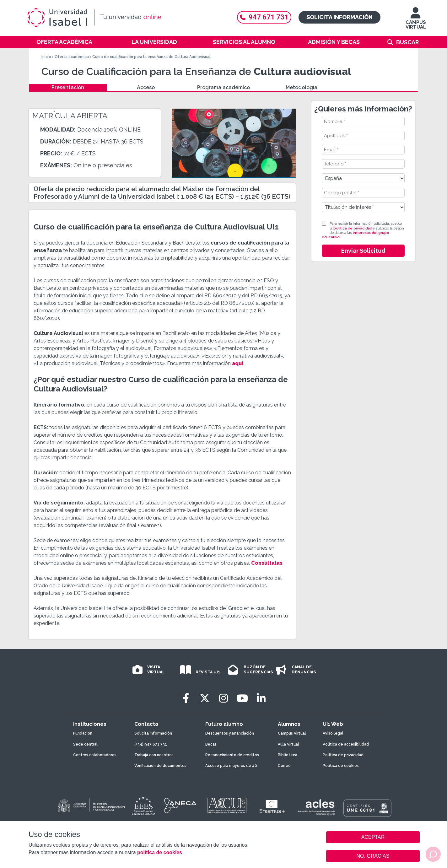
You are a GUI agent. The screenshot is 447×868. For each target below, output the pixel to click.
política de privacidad (353, 228)
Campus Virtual (292, 733)
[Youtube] (242, 698)
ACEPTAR (373, 837)
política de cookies (160, 852)
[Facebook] (186, 698)
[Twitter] (205, 698)
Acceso (146, 87)
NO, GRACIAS (373, 856)
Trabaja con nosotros (154, 755)
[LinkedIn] (261, 698)
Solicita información (339, 17)
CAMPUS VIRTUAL (416, 21)
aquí (238, 363)
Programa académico (223, 87)
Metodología (302, 87)
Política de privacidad (343, 755)
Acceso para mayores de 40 (231, 766)
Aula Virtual (288, 744)
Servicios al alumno (244, 42)
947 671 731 (264, 17)
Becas (211, 744)
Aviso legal (333, 733)
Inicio (46, 57)
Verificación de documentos (160, 766)
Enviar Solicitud (363, 251)
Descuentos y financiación (230, 733)
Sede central (85, 744)
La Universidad (154, 42)
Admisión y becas (334, 42)
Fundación (83, 733)
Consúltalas (267, 563)
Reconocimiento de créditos (232, 755)
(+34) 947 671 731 (151, 744)
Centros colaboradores (95, 755)
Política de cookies (341, 766)
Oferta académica (64, 42)
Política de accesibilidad (346, 744)
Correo (284, 766)
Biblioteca (288, 755)
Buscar (407, 42)
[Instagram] (223, 698)
